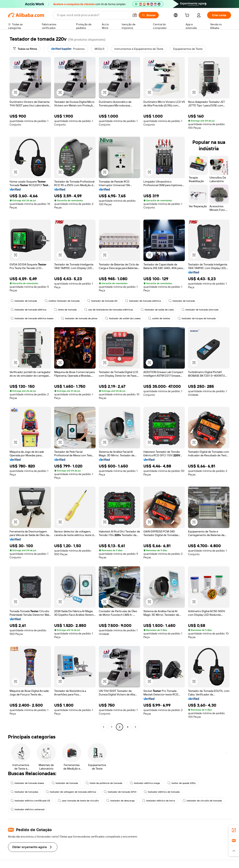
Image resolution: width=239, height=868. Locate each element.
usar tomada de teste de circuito (78, 801)
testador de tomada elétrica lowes (32, 318)
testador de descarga (120, 801)
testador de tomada (24, 301)
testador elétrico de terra (159, 801)
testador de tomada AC (102, 301)
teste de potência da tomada (104, 783)
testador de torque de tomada (197, 318)
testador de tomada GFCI (120, 792)
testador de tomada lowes (27, 783)
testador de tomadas (24, 792)
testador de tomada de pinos (79, 318)
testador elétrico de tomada (162, 792)
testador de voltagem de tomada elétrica (71, 792)
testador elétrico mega (145, 783)
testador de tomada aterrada (200, 310)
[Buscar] (149, 15)
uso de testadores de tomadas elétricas (109, 310)
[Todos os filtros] (25, 49)
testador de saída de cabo (157, 310)
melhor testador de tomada (62, 301)
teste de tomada (65, 310)
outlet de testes (159, 318)
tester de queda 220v (182, 783)
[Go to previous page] (104, 727)
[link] (234, 830)
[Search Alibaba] (93, 15)
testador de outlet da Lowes (123, 318)
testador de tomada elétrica (143, 301)
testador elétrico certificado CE (30, 801)
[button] (135, 15)
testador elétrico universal (27, 809)
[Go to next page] (135, 727)
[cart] (188, 16)
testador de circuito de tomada (202, 801)
